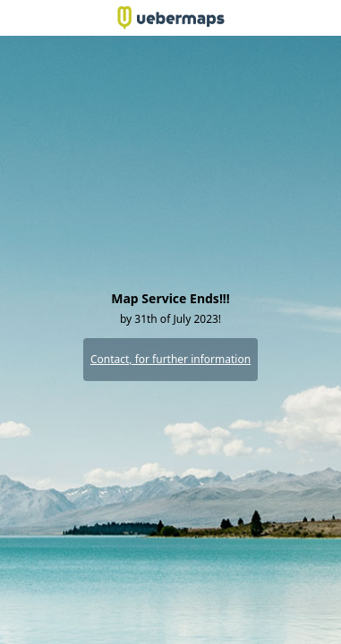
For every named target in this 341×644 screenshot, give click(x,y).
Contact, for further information (170, 359)
